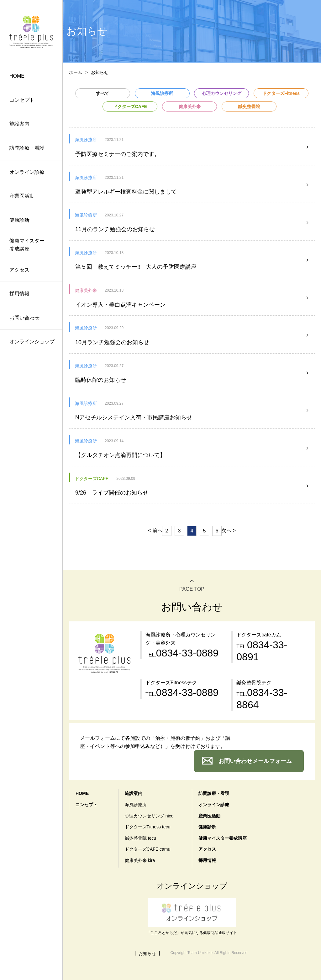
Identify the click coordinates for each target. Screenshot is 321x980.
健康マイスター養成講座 (27, 245)
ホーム (76, 72)
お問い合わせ (24, 318)
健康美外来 (190, 106)
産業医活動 (22, 196)
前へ (157, 530)
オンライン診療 (27, 172)
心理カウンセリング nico (149, 816)
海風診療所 (162, 93)
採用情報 (19, 294)
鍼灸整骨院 (249, 106)
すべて (103, 93)
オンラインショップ (32, 342)
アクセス (19, 270)
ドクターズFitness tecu (147, 827)
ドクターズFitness (281, 93)
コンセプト (22, 100)
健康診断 (19, 220)
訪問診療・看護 (27, 148)
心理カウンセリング (222, 93)
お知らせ (147, 953)
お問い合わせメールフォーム (255, 761)
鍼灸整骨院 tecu (140, 838)
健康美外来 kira (140, 860)
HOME (17, 76)
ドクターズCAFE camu (147, 849)
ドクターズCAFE (130, 106)
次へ (226, 530)
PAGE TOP (192, 589)
